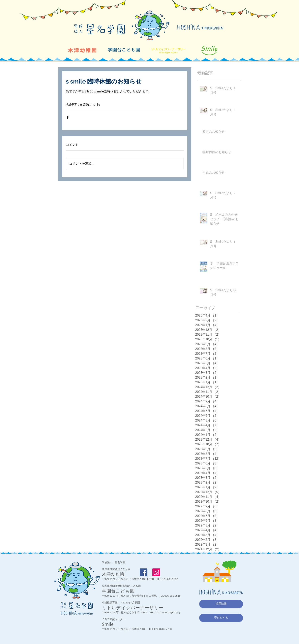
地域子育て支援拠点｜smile (83, 105)
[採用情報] (221, 604)
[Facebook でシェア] (68, 117)
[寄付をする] (221, 618)
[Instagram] (156, 572)
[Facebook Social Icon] (144, 572)
